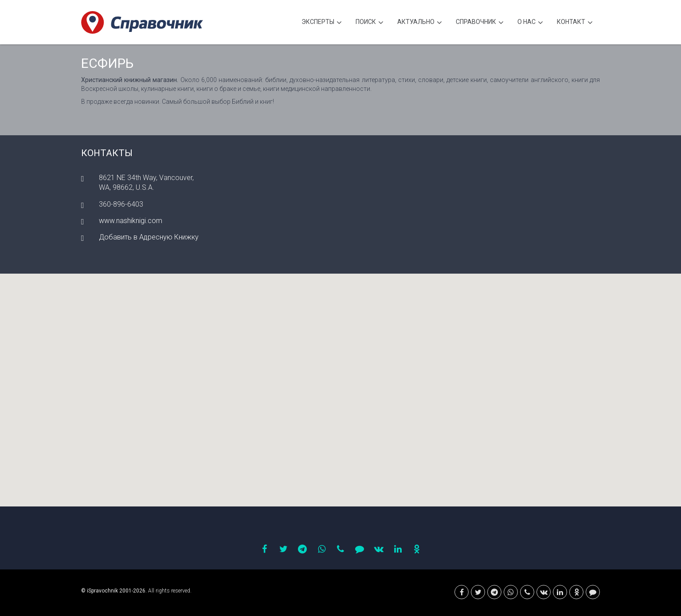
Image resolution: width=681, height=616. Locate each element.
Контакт (575, 23)
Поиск (370, 23)
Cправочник (480, 23)
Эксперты (322, 23)
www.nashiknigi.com (131, 221)
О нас (530, 23)
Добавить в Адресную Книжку (149, 237)
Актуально (420, 23)
